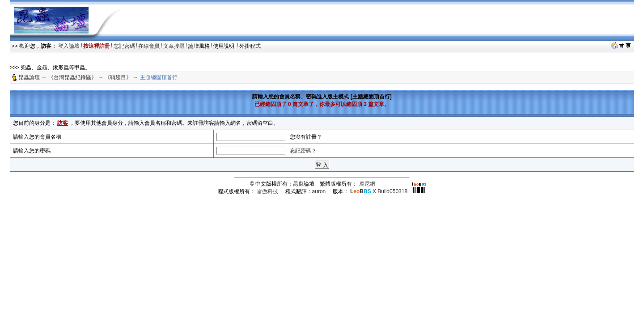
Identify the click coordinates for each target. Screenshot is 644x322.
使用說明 (224, 46)
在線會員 (149, 46)
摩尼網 (367, 184)
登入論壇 (69, 46)
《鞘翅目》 (118, 77)
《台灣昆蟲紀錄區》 (72, 77)
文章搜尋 (174, 46)
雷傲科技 (267, 191)
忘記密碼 (124, 46)
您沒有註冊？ (306, 137)
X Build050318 (379, 191)
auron (319, 191)
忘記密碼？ (303, 151)
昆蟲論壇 (29, 77)
